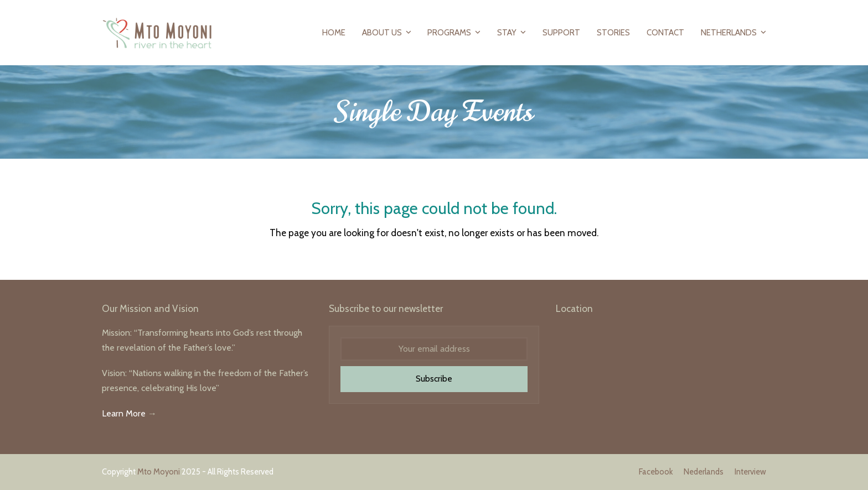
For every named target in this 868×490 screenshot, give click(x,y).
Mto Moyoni (159, 472)
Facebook (656, 472)
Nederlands (704, 472)
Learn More (124, 413)
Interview (750, 472)
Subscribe (434, 379)
